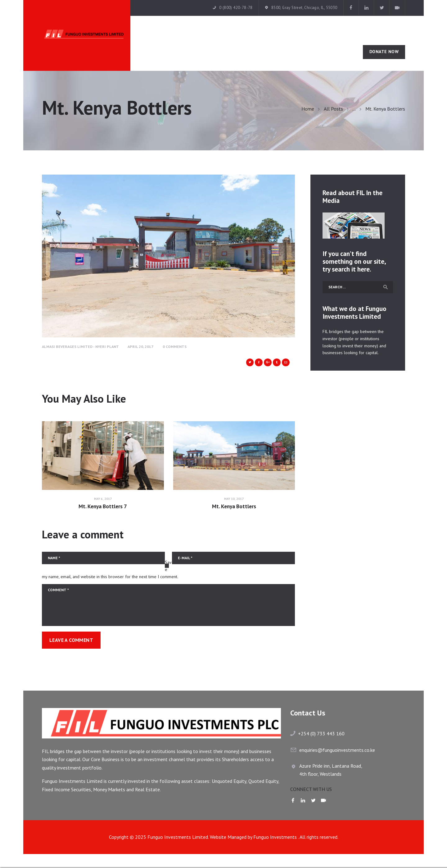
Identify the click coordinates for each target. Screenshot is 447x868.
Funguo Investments (276, 837)
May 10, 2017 (234, 499)
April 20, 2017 (140, 347)
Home (308, 109)
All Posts (333, 109)
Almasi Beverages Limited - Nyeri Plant (80, 347)
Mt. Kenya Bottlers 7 (103, 506)
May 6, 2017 (103, 499)
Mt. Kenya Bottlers (234, 506)
